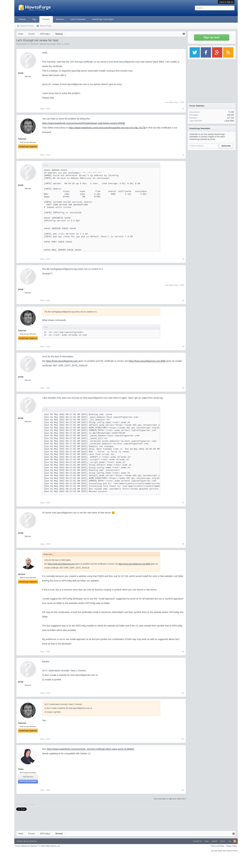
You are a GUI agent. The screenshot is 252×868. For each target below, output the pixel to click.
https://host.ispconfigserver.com (62, 361)
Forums (46, 19)
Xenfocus (33, 841)
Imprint (214, 841)
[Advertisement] (212, 172)
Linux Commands (78, 19)
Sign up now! (212, 37)
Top (230, 841)
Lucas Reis (229, 121)
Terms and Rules (218, 846)
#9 (183, 652)
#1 (183, 109)
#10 (183, 693)
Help (207, 841)
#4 (183, 300)
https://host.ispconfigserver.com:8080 (147, 361)
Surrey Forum (232, 851)
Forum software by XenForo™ (38, 846)
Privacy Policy (231, 846)
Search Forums (27, 26)
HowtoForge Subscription (103, 19)
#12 (183, 790)
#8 (183, 544)
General (35, 44)
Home (223, 841)
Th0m (21, 769)
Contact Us (197, 841)
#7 (183, 503)
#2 (183, 155)
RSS (235, 841)
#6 (183, 388)
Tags (34, 19)
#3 (183, 259)
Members (60, 19)
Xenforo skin (22, 841)
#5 (183, 347)
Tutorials (22, 19)
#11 (183, 739)
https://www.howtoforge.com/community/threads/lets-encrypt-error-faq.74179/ (107, 128)
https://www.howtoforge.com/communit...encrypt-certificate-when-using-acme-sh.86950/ (90, 749)
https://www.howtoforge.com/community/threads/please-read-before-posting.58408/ (84, 123)
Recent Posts (46, 26)
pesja (53, 44)
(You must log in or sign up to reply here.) (170, 799)
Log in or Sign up (226, 2)
